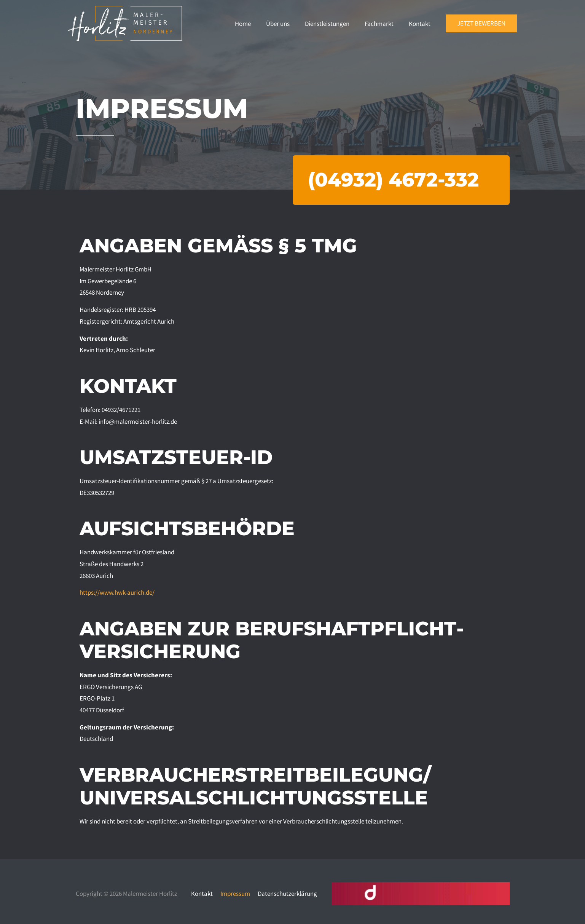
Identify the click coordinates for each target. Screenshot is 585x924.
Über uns (278, 24)
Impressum (235, 894)
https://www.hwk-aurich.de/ (117, 592)
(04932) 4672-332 (393, 180)
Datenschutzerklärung (287, 894)
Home (243, 24)
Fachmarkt (379, 24)
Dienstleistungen (327, 24)
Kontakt (420, 24)
